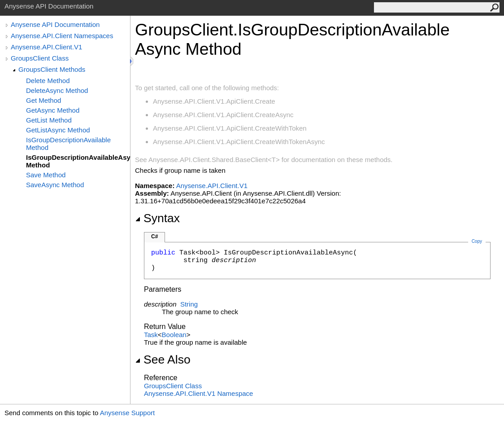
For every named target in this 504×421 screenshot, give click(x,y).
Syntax (157, 218)
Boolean (174, 335)
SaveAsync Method (55, 185)
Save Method (46, 175)
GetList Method (49, 120)
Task (151, 335)
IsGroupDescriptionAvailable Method (68, 144)
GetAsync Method (53, 110)
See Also (163, 360)
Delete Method (48, 81)
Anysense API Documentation (55, 24)
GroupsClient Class (40, 58)
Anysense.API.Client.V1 (46, 47)
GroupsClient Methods (52, 69)
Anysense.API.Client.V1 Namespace (198, 393)
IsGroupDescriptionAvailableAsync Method (78, 161)
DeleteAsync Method (57, 90)
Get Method (43, 100)
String (189, 304)
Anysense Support (128, 413)
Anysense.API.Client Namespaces (62, 36)
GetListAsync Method (58, 130)
